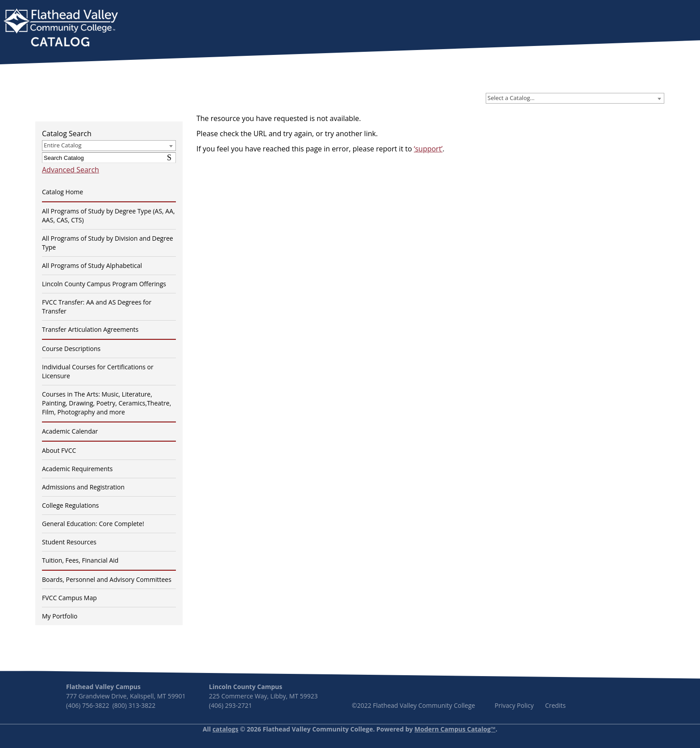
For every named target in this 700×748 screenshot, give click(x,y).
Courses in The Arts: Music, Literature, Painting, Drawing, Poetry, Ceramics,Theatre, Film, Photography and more (106, 403)
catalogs (225, 729)
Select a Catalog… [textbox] (511, 98)
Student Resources (69, 542)
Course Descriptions (71, 349)
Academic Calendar (70, 431)
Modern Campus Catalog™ (455, 729)
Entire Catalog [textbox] (63, 145)
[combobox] (575, 98)
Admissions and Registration (83, 487)
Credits (555, 705)
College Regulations (70, 505)
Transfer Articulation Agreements (90, 329)
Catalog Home (62, 192)
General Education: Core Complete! (93, 524)
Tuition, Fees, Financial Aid (80, 560)
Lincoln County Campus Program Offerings (104, 284)
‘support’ (428, 149)
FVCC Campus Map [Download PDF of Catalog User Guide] (69, 598)
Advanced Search (71, 170)
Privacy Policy (514, 705)
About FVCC (59, 450)
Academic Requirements (77, 469)
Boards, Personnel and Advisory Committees (107, 579)
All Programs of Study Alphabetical (92, 265)
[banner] (61, 29)
